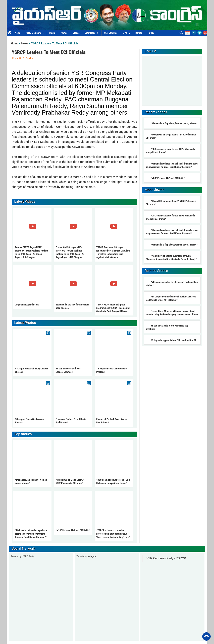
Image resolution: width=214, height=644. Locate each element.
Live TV (126, 33)
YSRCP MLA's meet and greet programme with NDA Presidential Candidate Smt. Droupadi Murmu (113, 308)
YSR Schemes (111, 33)
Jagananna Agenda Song (27, 305)
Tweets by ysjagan (86, 556)
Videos (76, 33)
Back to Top (206, 636)
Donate (139, 33)
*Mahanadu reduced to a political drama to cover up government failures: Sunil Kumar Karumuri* (31, 534)
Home (9, 33)
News (18, 33)
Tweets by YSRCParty (22, 556)
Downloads (92, 33)
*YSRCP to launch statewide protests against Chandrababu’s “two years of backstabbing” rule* (113, 534)
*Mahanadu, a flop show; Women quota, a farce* (174, 123)
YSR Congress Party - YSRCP (166, 558)
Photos (64, 33)
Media (52, 33)
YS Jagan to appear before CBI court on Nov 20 (174, 340)
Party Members (35, 33)
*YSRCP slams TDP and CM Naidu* (73, 530)
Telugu (151, 33)
